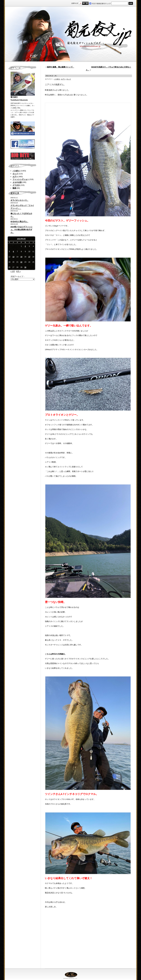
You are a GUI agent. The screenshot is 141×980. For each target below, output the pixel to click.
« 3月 (13, 271)
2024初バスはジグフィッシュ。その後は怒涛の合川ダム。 (22, 230)
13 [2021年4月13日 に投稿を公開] (13, 257)
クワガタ (16, 185)
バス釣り (16, 171)
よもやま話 (17, 182)
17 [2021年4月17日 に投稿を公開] (29, 257)
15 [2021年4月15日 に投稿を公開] (21, 257)
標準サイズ (80, 3)
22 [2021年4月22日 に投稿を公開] (21, 262)
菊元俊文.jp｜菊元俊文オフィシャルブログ (71, 34)
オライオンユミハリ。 (20, 200)
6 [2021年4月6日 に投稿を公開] (13, 252)
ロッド (15, 174)
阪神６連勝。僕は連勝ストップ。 (61, 67)
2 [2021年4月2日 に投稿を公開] (25, 246)
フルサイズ (87, 3)
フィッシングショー (21, 179)
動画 (14, 188)
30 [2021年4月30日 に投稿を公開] (25, 267)
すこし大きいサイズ (84, 3)
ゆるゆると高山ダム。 (20, 222)
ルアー (15, 177)
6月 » (18, 271)
